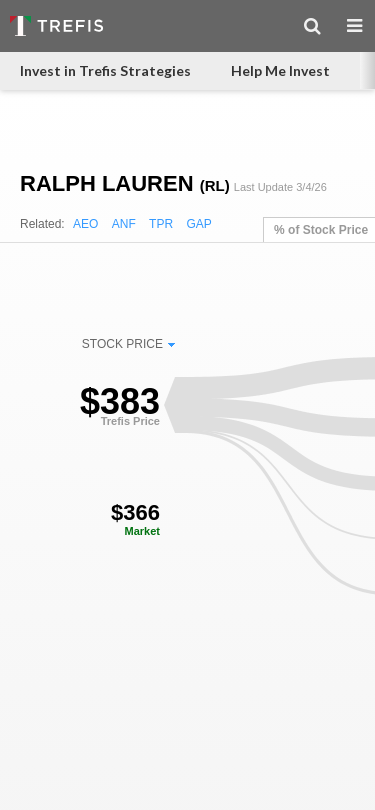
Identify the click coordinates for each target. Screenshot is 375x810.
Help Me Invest (280, 70)
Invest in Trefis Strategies (105, 70)
